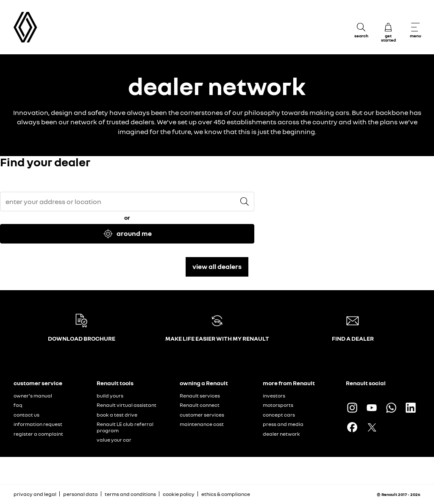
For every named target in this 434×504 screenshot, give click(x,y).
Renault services (200, 396)
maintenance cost (202, 424)
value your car (114, 440)
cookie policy (179, 494)
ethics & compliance (226, 494)
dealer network (281, 434)
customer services (202, 415)
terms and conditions (130, 494)
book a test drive (117, 415)
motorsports (278, 405)
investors (274, 396)
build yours (110, 396)
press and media (283, 424)
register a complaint (38, 434)
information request (38, 424)
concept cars (279, 415)
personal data (81, 494)
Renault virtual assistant (127, 405)
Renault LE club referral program (125, 427)
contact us (26, 415)
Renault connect (200, 405)
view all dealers (217, 266)
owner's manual (33, 396)
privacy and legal (35, 494)
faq (18, 405)
